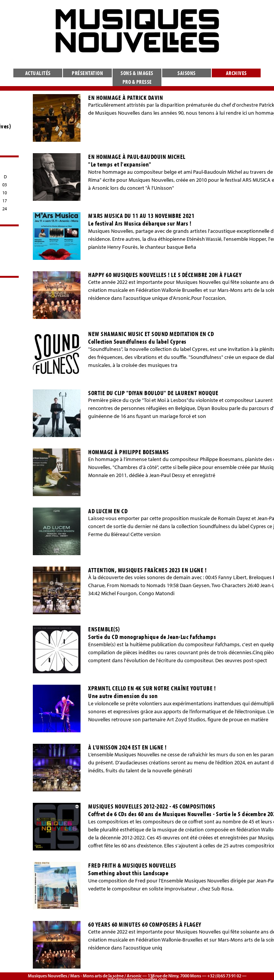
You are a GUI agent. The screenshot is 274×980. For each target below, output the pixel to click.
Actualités (38, 73)
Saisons (187, 73)
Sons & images (137, 73)
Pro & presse (137, 82)
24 (5, 209)
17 (5, 201)
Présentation (87, 73)
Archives (236, 73)
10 (5, 193)
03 (5, 185)
